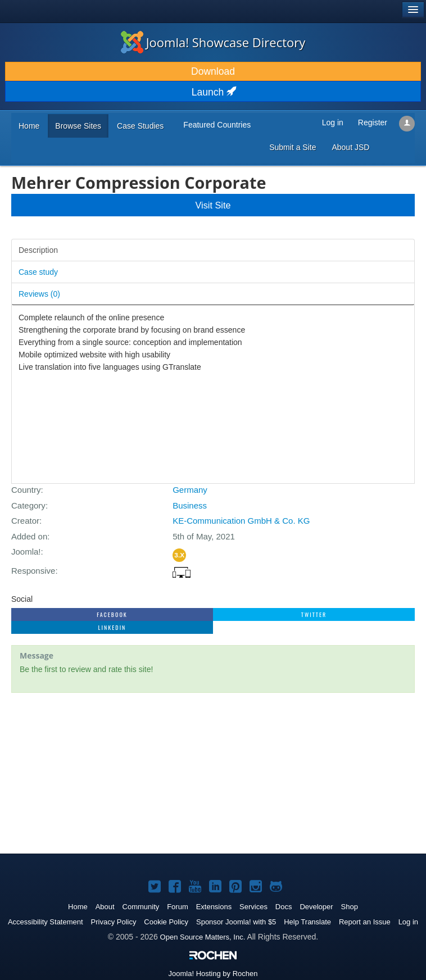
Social (22, 599)
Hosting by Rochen (213, 974)
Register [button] (373, 122)
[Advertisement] (213, 774)
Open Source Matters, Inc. (203, 937)
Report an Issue (365, 922)
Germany (190, 490)
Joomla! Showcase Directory (213, 42)
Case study (38, 272)
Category (28, 505)
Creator (25, 521)
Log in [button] (333, 122)
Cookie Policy (166, 922)
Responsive (33, 571)
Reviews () (39, 294)
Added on (29, 536)
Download (213, 71)
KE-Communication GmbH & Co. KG (241, 521)
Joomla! (26, 552)
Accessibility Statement (46, 922)
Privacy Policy (114, 922)
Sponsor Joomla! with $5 (236, 922)
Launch (213, 92)
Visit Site (213, 205)
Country (26, 490)
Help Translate (307, 922)
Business (190, 505)
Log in (408, 922)
